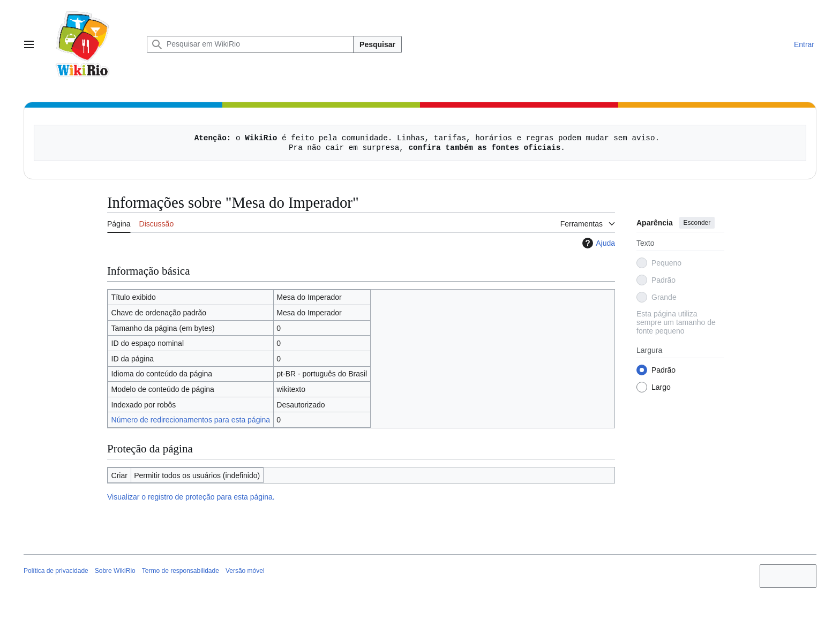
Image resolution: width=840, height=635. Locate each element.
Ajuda (597, 243)
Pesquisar (377, 44)
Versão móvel (245, 571)
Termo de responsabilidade (181, 571)
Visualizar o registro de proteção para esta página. (191, 497)
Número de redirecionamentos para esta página (191, 420)
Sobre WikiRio (115, 571)
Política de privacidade (56, 571)
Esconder (697, 223)
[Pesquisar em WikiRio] (250, 44)
